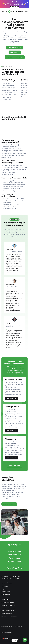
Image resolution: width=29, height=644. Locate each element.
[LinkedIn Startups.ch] (13, 568)
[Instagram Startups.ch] (8, 568)
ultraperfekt (20, 626)
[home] (12, 12)
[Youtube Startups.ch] (16, 568)
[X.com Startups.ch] (21, 568)
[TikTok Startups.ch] (11, 568)
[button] (26, 12)
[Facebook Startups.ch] (18, 568)
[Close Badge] (17, 639)
